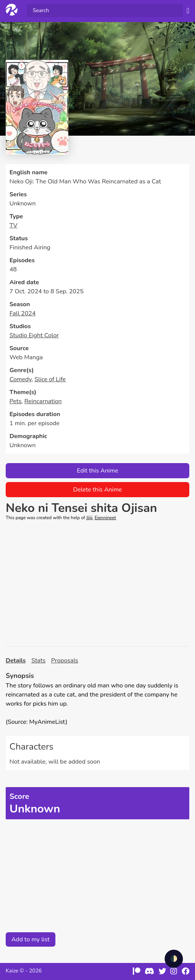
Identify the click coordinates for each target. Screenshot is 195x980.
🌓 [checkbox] (174, 959)
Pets (16, 401)
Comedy (20, 379)
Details (16, 661)
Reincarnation (43, 401)
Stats (39, 661)
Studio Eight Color (34, 335)
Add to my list (31, 939)
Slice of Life (50, 379)
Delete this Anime (98, 490)
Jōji (89, 518)
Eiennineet (105, 518)
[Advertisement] (97, 584)
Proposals (65, 661)
